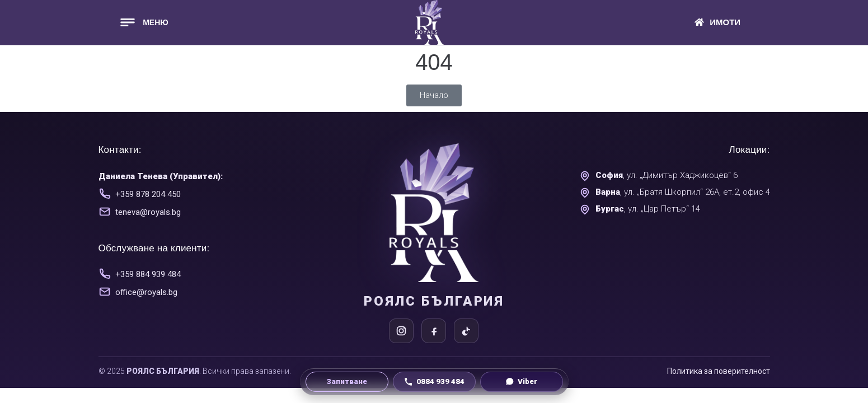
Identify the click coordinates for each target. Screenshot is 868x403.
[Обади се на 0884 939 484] (434, 382)
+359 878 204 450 (148, 194)
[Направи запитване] (347, 382)
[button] (143, 22)
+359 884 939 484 (148, 274)
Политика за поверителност (719, 371)
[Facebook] (434, 331)
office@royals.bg (146, 292)
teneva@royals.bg (148, 212)
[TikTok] (466, 331)
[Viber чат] (522, 382)
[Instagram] (401, 331)
